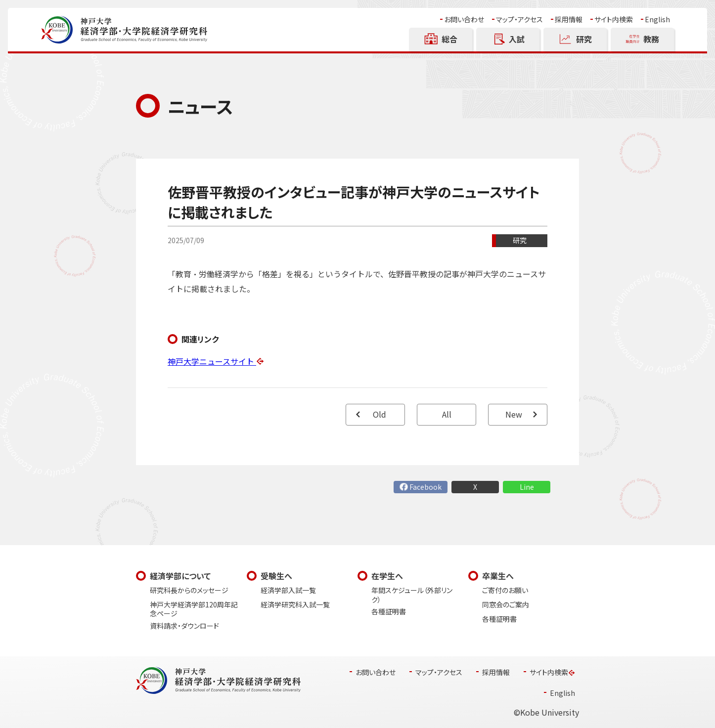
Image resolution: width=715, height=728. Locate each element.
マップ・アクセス (519, 20)
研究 (520, 240)
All (447, 414)
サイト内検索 (614, 20)
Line (527, 487)
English (657, 20)
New (514, 414)
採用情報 (569, 20)
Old (380, 414)
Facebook (425, 487)
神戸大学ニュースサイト (212, 362)
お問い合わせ (464, 20)
